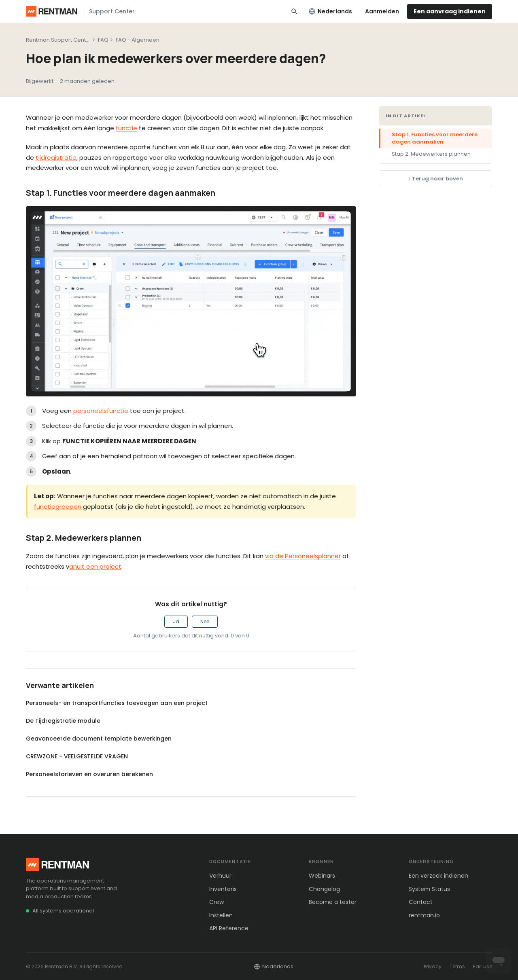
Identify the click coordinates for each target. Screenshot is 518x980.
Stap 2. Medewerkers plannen (431, 154)
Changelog (324, 889)
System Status (429, 889)
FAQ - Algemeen (138, 40)
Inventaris (223, 889)
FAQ (103, 40)
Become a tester (333, 902)
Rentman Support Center (59, 40)
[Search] (294, 11)
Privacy (433, 966)
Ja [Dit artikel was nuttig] (176, 621)
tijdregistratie (56, 158)
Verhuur (220, 876)
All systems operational (63, 911)
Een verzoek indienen (438, 876)
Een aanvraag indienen (450, 11)
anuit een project (95, 566)
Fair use (483, 966)
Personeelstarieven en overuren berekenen (89, 774)
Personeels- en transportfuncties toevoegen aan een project (117, 703)
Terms (457, 966)
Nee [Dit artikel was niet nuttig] (205, 621)
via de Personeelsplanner (303, 556)
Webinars (322, 876)
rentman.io (424, 915)
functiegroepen (58, 507)
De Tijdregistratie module (63, 721)
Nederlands (330, 11)
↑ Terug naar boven (435, 179)
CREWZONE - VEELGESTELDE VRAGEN (77, 756)
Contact (421, 902)
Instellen (221, 915)
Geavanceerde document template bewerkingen (99, 739)
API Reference (229, 928)
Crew (217, 902)
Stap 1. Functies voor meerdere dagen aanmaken (435, 138)
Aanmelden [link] (382, 11)
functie (126, 128)
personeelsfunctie (101, 411)
